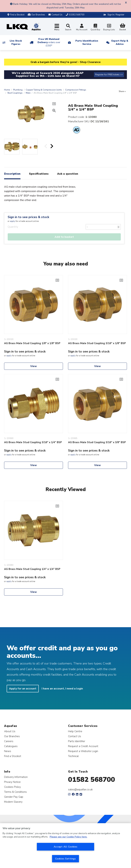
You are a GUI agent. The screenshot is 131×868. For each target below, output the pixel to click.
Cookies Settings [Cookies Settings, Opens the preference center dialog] (65, 859)
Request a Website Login (83, 751)
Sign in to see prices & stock (28, 217)
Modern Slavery (13, 802)
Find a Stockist (16, 15)
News (8, 751)
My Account (82, 28)
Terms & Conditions (15, 792)
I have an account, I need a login (62, 689)
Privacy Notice (12, 782)
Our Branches (36, 15)
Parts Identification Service (87, 43)
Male (28, 93)
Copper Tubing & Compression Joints (44, 90)
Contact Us (75, 736)
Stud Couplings (15, 93)
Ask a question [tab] (68, 174)
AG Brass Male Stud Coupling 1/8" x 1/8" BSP (32, 343)
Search (68, 27)
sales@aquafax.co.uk (80, 789)
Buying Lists (109, 28)
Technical (73, 756)
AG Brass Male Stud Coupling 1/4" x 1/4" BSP (32, 569)
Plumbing (18, 90)
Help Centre (75, 731)
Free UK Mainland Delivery (49, 42)
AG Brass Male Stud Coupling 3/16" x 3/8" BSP (97, 442)
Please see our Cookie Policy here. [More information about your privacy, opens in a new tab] (68, 837)
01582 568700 (92, 780)
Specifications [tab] (39, 174)
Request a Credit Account (83, 746)
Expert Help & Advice (120, 43)
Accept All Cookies (66, 847)
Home (7, 90)
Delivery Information (16, 777)
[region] (65, 846)
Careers (9, 741)
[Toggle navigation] (57, 27)
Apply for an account (23, 689)
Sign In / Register (116, 15)
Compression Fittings (76, 90)
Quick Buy (95, 28)
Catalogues (11, 746)
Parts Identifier (77, 741)
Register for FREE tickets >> (109, 75)
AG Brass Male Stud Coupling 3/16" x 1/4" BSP (33, 442)
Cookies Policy (12, 787)
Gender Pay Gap (14, 797)
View (34, 366)
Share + (122, 91)
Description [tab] (12, 174)
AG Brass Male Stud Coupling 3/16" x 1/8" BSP (97, 343)
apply (13, 221)
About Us (10, 731)
